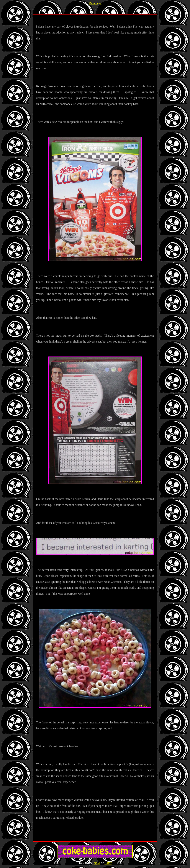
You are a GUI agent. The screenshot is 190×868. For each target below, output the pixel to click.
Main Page (95, 3)
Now (97, 863)
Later (108, 863)
